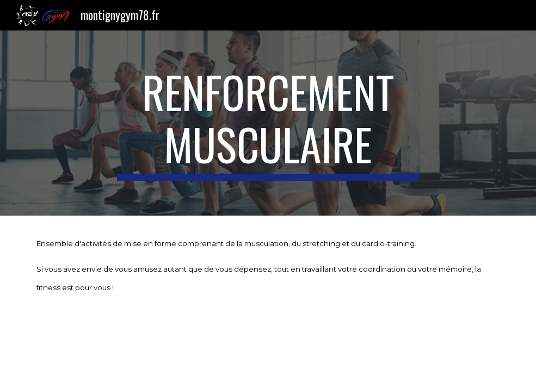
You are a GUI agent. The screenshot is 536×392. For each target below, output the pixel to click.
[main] (268, 123)
